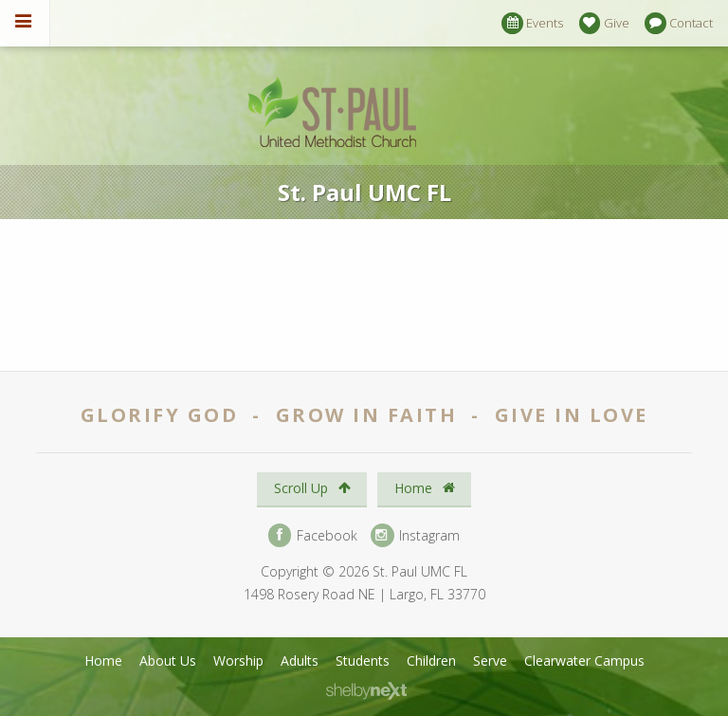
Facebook (313, 535)
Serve (490, 661)
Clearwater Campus (584, 661)
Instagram (415, 535)
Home (425, 488)
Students (363, 661)
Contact (679, 23)
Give (604, 23)
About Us (168, 661)
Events (532, 23)
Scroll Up (312, 488)
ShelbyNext (366, 691)
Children (431, 661)
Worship (238, 661)
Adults (300, 661)
